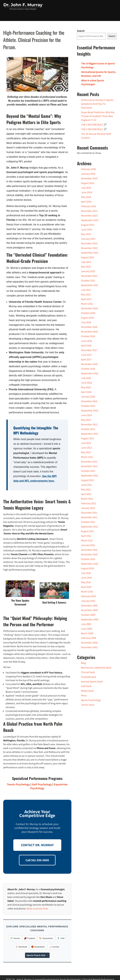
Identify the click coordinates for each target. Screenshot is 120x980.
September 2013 (90, 434)
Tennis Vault (88, 705)
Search (81, 31)
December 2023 (89, 211)
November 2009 (89, 610)
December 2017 (89, 350)
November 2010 (89, 554)
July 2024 (86, 188)
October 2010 (88, 559)
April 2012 (86, 494)
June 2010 (86, 578)
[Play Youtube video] (37, 74)
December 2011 (89, 513)
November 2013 (89, 424)
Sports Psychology (91, 700)
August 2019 (88, 318)
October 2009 (88, 615)
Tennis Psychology (18, 784)
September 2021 (90, 285)
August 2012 (88, 480)
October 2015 (88, 406)
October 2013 (88, 429)
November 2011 (89, 517)
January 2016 (88, 397)
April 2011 (86, 536)
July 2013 (86, 443)
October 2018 (88, 336)
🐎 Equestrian (46, 938)
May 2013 (86, 452)
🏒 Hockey (54, 947)
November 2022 (89, 248)
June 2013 (86, 448)
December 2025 (89, 178)
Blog (83, 663)
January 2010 (88, 601)
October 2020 (88, 313)
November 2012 (89, 466)
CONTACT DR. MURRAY (37, 845)
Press (84, 695)
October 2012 (88, 471)
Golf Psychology (42, 784)
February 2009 (89, 638)
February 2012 (88, 503)
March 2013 (87, 457)
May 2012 (86, 489)
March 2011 (87, 541)
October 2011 (88, 522)
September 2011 (90, 527)
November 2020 (89, 308)
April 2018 (86, 346)
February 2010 (88, 596)
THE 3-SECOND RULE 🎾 (94, 125)
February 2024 (89, 206)
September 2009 (90, 619)
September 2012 (90, 476)
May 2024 (86, 197)
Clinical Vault (88, 672)
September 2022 (90, 253)
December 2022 (89, 243)
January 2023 (88, 239)
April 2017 (86, 359)
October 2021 (88, 281)
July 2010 (86, 573)
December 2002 (89, 647)
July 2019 (86, 322)
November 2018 (89, 332)
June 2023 (87, 229)
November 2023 (89, 216)
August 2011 (87, 531)
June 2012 (86, 485)
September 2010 (90, 564)
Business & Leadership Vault (96, 668)
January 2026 (88, 174)
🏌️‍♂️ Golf (61, 938)
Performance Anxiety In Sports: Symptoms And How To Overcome (97, 104)
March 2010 (87, 592)
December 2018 (89, 327)
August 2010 (88, 568)
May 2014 (86, 420)
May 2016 (86, 387)
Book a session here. (38, 909)
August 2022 (88, 257)
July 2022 (86, 262)
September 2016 (90, 373)
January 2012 (88, 508)
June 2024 (87, 192)
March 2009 (87, 633)
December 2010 (89, 550)
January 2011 (88, 545)
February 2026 (89, 169)
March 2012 (87, 499)
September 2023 (90, 220)
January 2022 (88, 271)
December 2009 (89, 605)
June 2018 (86, 341)
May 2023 (86, 234)
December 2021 (89, 276)
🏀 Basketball (38, 947)
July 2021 (86, 290)
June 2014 (86, 415)
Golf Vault (86, 686)
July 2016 (86, 378)
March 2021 (87, 304)
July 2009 (86, 624)
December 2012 (89, 462)
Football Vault (88, 677)
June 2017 (86, 355)
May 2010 (86, 582)
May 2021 (86, 294)
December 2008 (89, 643)
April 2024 (86, 202)
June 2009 (87, 629)
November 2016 (89, 364)
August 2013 (88, 438)
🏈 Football (29, 938)
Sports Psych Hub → (37, 955)
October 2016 (88, 369)
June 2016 (86, 383)
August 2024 (88, 183)
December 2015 (89, 401)
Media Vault (87, 691)
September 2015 (90, 411)
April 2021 (86, 299)
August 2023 (88, 225)
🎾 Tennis (15, 938)
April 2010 (86, 587)
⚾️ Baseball (21, 947)
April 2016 (86, 392)
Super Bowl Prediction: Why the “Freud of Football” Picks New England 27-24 (98, 116)
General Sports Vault (92, 682)
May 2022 (86, 267)
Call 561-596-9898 (37, 860)
